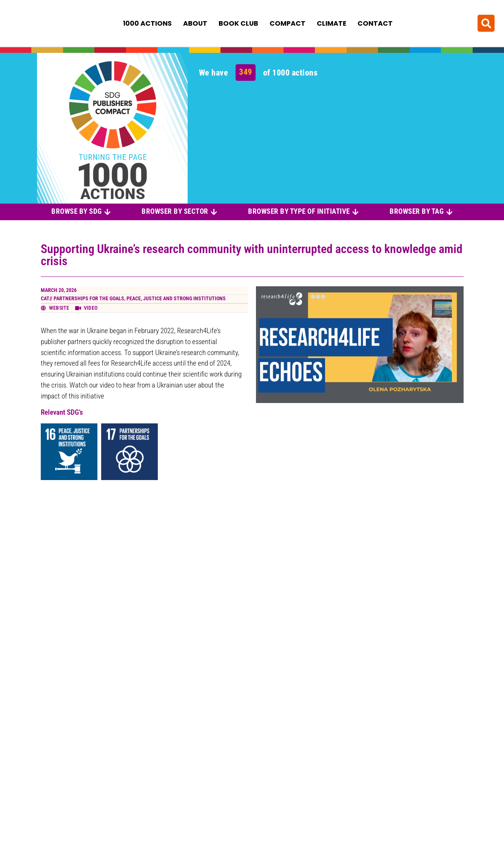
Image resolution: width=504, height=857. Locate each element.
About (195, 23)
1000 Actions (147, 23)
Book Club (238, 23)
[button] (486, 23)
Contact (375, 23)
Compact (287, 23)
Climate (331, 23)
